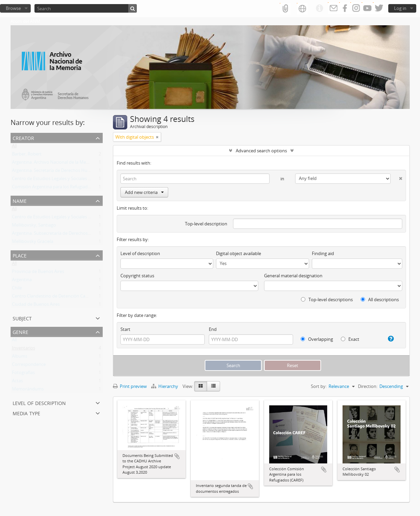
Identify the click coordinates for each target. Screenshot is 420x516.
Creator (23, 137)
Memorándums (28, 390)
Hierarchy (165, 386)
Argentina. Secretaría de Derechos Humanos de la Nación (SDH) (76, 172)
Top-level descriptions (327, 299)
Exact (350, 339)
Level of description (39, 402)
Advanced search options (261, 151)
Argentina (22, 281)
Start (125, 329)
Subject (22, 318)
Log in (400, 8)
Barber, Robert (27, 155)
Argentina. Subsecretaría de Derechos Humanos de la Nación (73, 235)
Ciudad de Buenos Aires (36, 306)
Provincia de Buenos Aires (38, 273)
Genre (20, 331)
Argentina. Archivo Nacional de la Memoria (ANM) (62, 164)
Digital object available (238, 253)
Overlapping (317, 339)
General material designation (293, 276)
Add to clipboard (177, 456)
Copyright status (137, 276)
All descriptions (380, 299)
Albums (20, 358)
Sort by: (319, 386)
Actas (17, 382)
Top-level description (206, 224)
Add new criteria (144, 192)
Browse (13, 8)
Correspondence (29, 366)
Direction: (368, 386)
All (14, 147)
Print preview (130, 386)
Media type (26, 413)
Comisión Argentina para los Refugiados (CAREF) (61, 188)
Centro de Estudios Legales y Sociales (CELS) (56, 180)
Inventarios (24, 349)
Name (20, 200)
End (213, 329)
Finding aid (323, 253)
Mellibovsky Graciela (33, 243)
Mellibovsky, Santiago (34, 226)
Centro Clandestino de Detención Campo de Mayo (63, 297)
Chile (17, 289)
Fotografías (23, 374)
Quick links (319, 9)
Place (20, 255)
